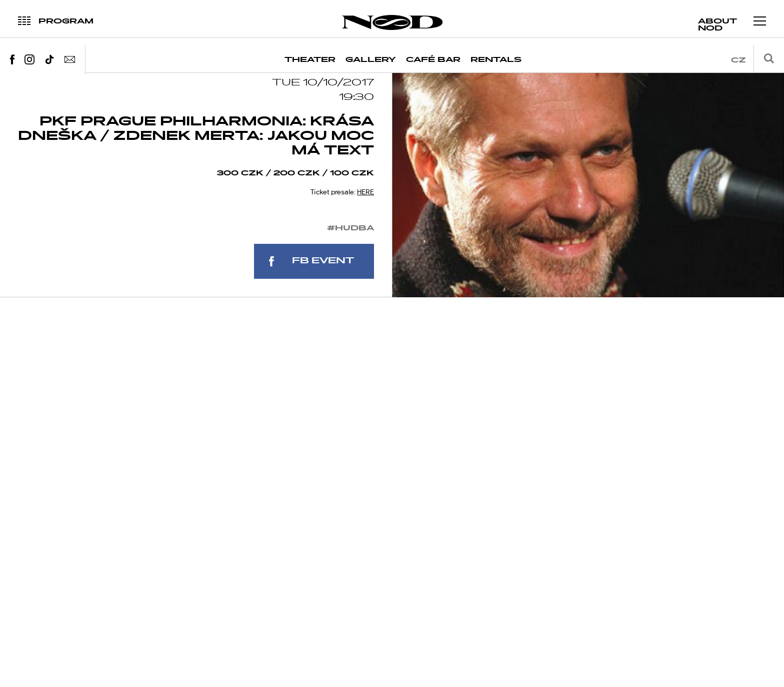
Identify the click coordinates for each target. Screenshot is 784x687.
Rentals (496, 60)
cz (738, 60)
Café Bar (433, 60)
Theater (310, 60)
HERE (365, 209)
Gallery (371, 60)
